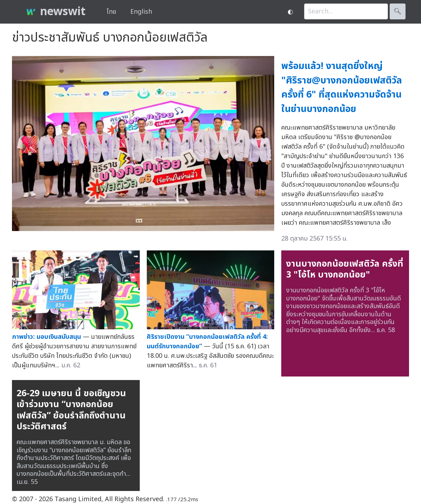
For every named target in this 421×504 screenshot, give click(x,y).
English (141, 12)
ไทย (111, 12)
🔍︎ (398, 11)
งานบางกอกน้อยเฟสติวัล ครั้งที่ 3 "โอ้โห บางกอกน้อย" (345, 269)
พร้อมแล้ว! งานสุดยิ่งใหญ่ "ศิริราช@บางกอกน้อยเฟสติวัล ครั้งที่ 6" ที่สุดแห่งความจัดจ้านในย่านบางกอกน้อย (342, 88)
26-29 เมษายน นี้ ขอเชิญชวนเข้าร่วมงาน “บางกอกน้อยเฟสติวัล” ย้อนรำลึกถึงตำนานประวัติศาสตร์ (71, 410)
